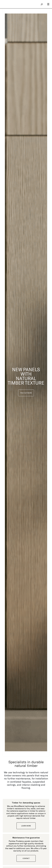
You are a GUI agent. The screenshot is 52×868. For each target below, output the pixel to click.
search (42, 4)
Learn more (26, 826)
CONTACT (26, 858)
